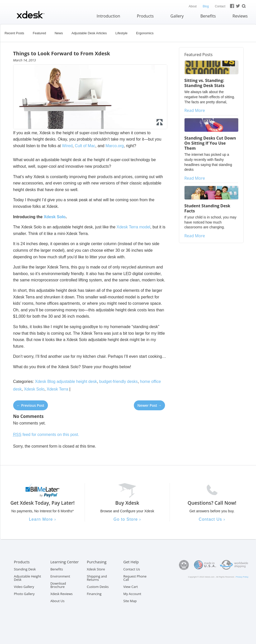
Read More (195, 110)
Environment (60, 576)
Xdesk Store (96, 569)
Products (145, 16)
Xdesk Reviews (62, 594)
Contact (220, 6)
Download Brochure (58, 585)
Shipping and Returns (97, 578)
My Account (132, 594)
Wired (67, 146)
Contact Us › (212, 519)
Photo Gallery (24, 594)
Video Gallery (24, 587)
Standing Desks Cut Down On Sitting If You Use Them (210, 143)
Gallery (177, 16)
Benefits (208, 16)
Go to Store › (127, 519)
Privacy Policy (242, 577)
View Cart (131, 587)
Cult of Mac (85, 146)
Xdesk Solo (54, 217)
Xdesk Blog (45, 382)
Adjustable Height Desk (28, 578)
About (193, 6)
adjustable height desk (77, 382)
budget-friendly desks (118, 382)
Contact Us (132, 569)
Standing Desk (25, 569)
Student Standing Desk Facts (207, 208)
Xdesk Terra (57, 389)
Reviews (240, 16)
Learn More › (42, 519)
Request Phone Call (135, 578)
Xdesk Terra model (133, 227)
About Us (58, 601)
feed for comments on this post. (46, 435)
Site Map (130, 601)
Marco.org (115, 146)
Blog (206, 6)
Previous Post (31, 405)
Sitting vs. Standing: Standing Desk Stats (204, 83)
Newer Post (149, 405)
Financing (94, 594)
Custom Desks (98, 587)
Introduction (108, 16)
